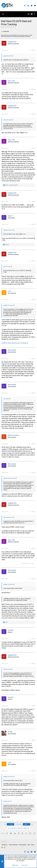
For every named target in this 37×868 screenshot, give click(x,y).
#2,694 (34, 548)
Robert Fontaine (14, 435)
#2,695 (34, 579)
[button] (3, 14)
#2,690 (34, 393)
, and (11, 185)
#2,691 (34, 444)
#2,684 (34, 148)
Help (29, 845)
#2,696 (34, 639)
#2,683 (34, 114)
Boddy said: (7, 801)
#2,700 (34, 771)
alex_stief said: (7, 120)
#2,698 (34, 706)
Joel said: (6, 399)
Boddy (10, 732)
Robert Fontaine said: (9, 478)
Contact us (5, 845)
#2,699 (34, 740)
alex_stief (11, 81)
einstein (11, 630)
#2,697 (34, 663)
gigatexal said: (7, 56)
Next (27, 824)
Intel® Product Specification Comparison (15, 343)
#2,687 (34, 261)
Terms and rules (13, 845)
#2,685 (34, 202)
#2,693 (34, 512)
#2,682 (34, 89)
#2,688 (34, 300)
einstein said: (7, 669)
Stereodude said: (8, 517)
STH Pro (4, 842)
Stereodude (12, 350)
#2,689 (34, 359)
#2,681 (34, 50)
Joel (9, 291)
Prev (11, 824)
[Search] (35, 14)
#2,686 (34, 224)
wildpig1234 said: (8, 230)
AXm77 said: (7, 267)
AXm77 (10, 216)
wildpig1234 (12, 42)
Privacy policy (23, 845)
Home (33, 845)
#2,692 (34, 472)
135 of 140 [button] (18, 824)
